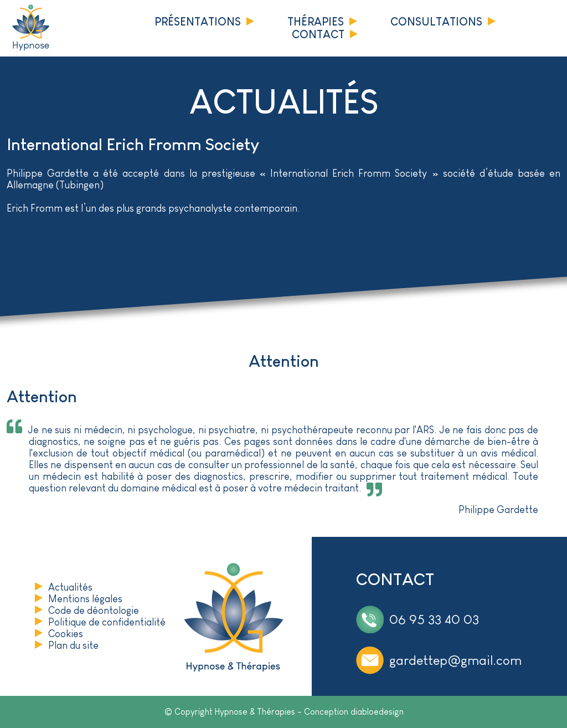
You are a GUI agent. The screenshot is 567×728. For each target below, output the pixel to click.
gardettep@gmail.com (455, 660)
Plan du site (73, 645)
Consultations (436, 22)
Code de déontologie (94, 611)
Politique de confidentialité (107, 622)
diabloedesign (377, 712)
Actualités (70, 587)
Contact (318, 34)
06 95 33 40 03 (434, 619)
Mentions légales (85, 599)
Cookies (66, 634)
